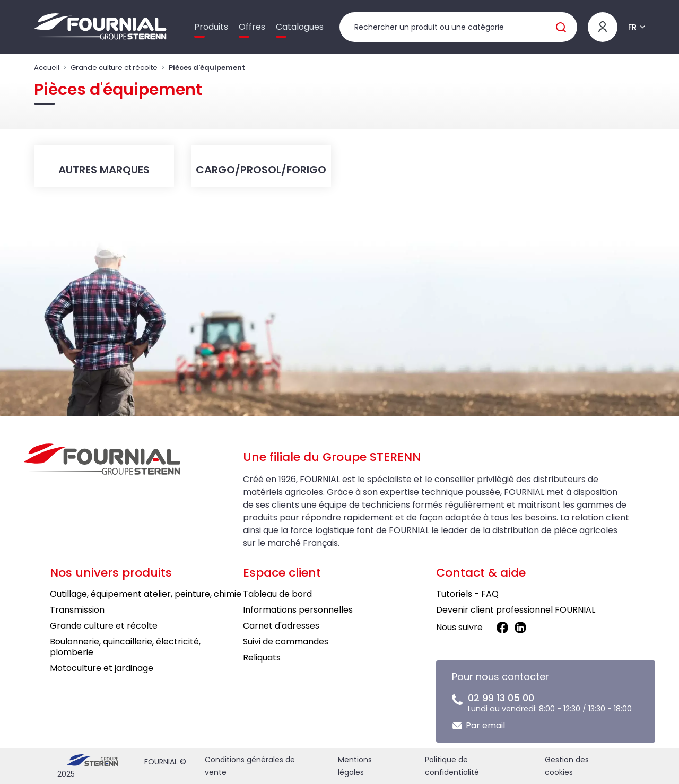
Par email (485, 725)
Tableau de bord (277, 594)
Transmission (77, 610)
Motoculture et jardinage (102, 668)
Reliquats (262, 657)
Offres (252, 27)
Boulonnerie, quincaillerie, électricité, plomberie (125, 647)
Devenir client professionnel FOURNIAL (516, 610)
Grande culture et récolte (114, 68)
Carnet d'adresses (281, 626)
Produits (211, 27)
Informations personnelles (298, 610)
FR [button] (632, 27)
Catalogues (300, 27)
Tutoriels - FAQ (467, 594)
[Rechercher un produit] (458, 27)
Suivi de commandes (286, 642)
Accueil (47, 68)
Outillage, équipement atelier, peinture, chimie (146, 594)
